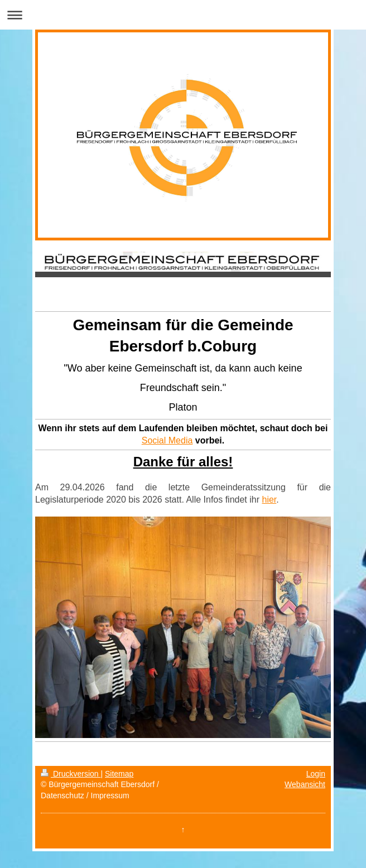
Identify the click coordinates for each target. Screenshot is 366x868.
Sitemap (119, 774)
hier (269, 500)
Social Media (167, 440)
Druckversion (71, 774)
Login (316, 774)
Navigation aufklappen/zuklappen (183, 15)
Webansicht (305, 784)
